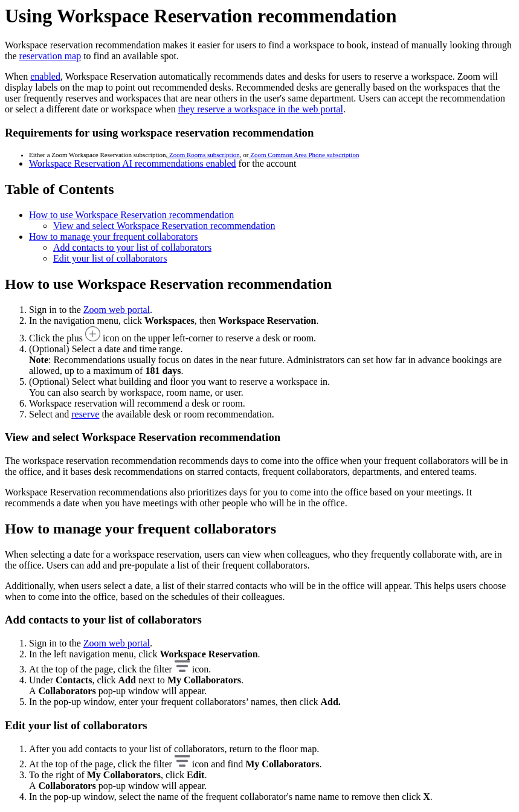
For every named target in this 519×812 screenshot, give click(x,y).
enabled (45, 76)
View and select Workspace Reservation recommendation (164, 226)
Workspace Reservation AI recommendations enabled (133, 163)
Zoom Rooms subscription (203, 155)
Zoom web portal (117, 310)
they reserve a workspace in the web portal (261, 109)
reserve (85, 414)
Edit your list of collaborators (110, 258)
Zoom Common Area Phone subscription (304, 155)
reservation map (50, 56)
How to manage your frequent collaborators (113, 237)
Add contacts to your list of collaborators (132, 247)
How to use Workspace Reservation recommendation (131, 215)
